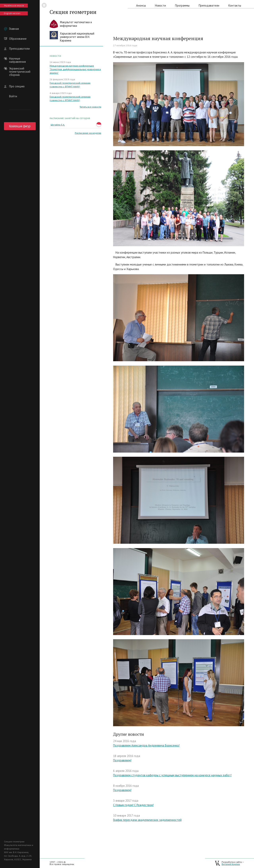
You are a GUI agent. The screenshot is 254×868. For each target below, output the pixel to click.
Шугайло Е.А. (58, 125)
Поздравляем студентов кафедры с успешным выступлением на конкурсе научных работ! (172, 775)
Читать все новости (90, 107)
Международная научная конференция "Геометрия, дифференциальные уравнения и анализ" (75, 69)
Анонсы (141, 5)
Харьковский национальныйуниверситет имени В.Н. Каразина (77, 37)
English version (12, 13)
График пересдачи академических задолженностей (147, 820)
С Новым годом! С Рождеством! (133, 805)
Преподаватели (19, 49)
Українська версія (14, 5)
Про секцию (17, 86)
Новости (160, 5)
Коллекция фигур (20, 126)
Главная (14, 29)
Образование (18, 39)
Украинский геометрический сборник (20, 69)
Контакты (235, 5)
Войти (13, 96)
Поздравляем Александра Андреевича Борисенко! (146, 745)
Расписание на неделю (88, 133)
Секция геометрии (73, 12)
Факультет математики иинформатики (76, 24)
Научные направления (17, 59)
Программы (182, 5)
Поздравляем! (122, 760)
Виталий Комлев (231, 864)
